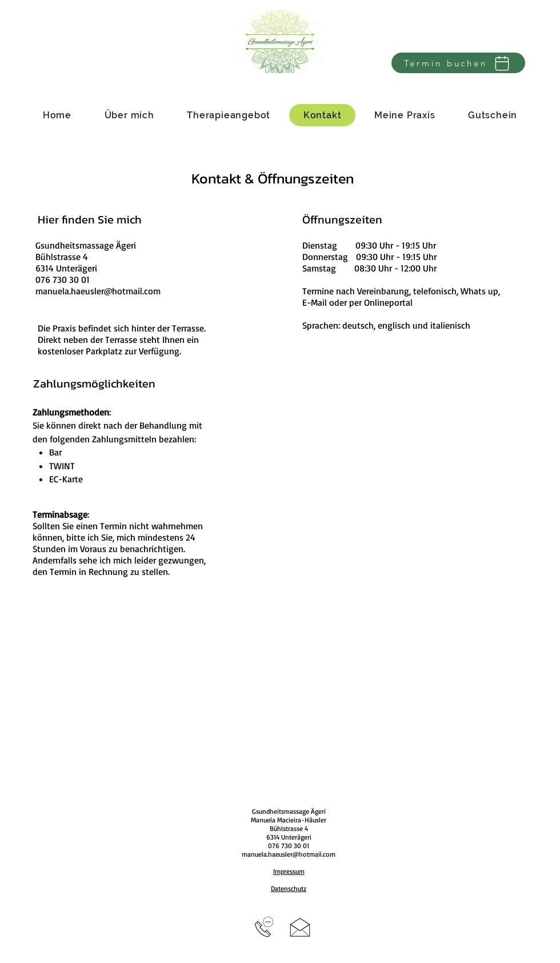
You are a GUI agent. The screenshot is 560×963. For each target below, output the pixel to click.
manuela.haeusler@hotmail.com (98, 291)
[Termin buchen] (458, 63)
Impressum (289, 871)
